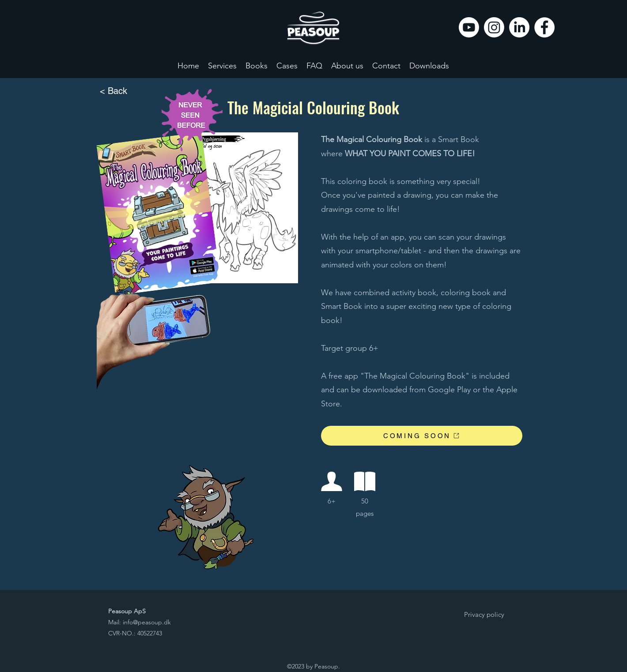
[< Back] (129, 91)
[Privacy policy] (484, 615)
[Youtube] (469, 27)
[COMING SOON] (422, 436)
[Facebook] (544, 27)
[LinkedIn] (519, 27)
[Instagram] (494, 27)
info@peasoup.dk (147, 622)
